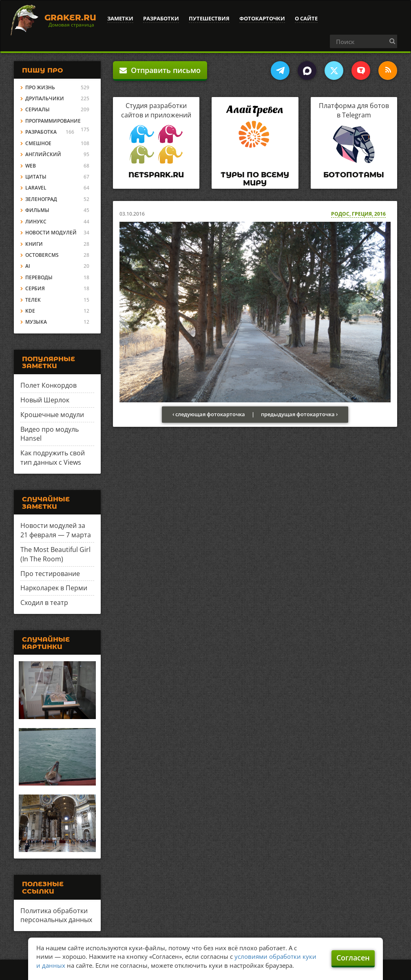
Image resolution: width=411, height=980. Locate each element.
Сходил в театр (44, 603)
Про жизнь (40, 87)
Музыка (36, 322)
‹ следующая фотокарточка (209, 414)
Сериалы (38, 109)
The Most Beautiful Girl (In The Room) (55, 554)
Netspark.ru (156, 175)
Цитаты (36, 177)
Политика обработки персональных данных (56, 915)
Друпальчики (45, 98)
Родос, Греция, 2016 (358, 214)
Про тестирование (50, 574)
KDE (30, 311)
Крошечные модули (52, 415)
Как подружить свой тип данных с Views (53, 458)
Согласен (353, 958)
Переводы (39, 277)
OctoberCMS (42, 255)
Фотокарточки (262, 18)
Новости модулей (51, 233)
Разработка (41, 132)
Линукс (36, 222)
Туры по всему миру (255, 179)
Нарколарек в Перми (54, 588)
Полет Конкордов (49, 385)
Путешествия (209, 18)
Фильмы (37, 210)
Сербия (35, 288)
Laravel (36, 188)
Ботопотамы (354, 175)
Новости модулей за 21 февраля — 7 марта (56, 530)
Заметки (120, 18)
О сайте (306, 18)
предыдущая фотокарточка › (299, 414)
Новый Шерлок (45, 400)
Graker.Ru (70, 18)
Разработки (161, 18)
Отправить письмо (160, 70)
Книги (34, 244)
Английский (43, 154)
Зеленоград (41, 199)
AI (28, 266)
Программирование (53, 121)
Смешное (38, 143)
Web (31, 166)
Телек (33, 300)
